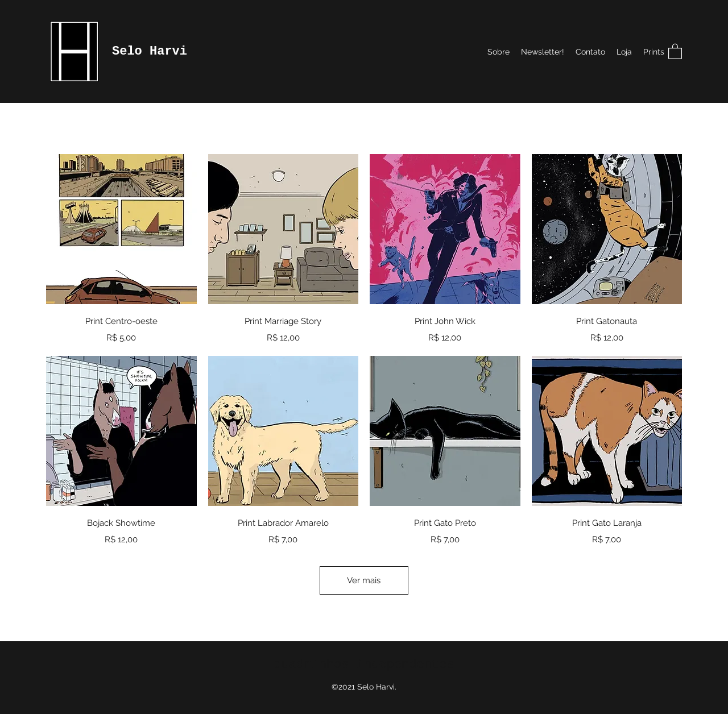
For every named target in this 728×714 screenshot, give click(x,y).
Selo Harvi (150, 51)
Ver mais (364, 580)
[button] (675, 51)
